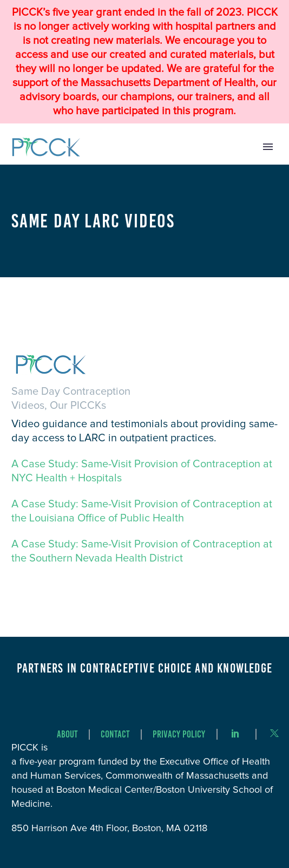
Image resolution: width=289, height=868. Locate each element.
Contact (115, 735)
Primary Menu (268, 147)
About (67, 735)
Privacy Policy (179, 735)
